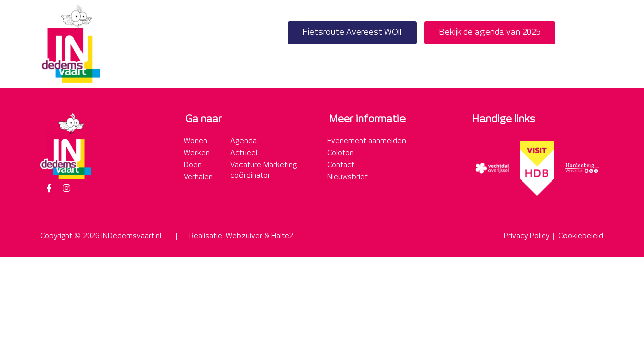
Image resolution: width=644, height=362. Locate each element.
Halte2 (282, 236)
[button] (593, 44)
